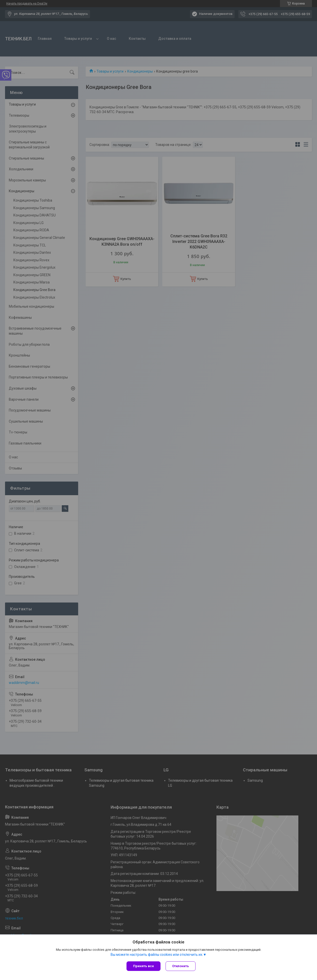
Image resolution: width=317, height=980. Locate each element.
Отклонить (181, 966)
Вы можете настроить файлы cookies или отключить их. (157, 955)
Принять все (144, 966)
